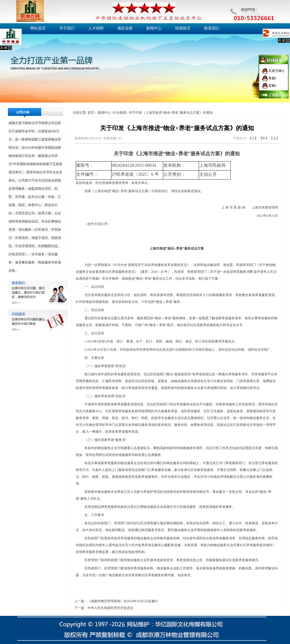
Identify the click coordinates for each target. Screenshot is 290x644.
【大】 (274, 138)
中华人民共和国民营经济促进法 (110, 608)
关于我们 (67, 28)
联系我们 (212, 28)
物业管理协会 (46, 172)
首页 (91, 113)
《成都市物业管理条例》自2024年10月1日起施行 (123, 601)
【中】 (264, 138)
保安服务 (38, 254)
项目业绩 (125, 28)
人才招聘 (96, 28)
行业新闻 (120, 113)
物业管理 (35, 123)
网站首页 (38, 28)
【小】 (253, 138)
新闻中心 (154, 28)
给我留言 (183, 28)
